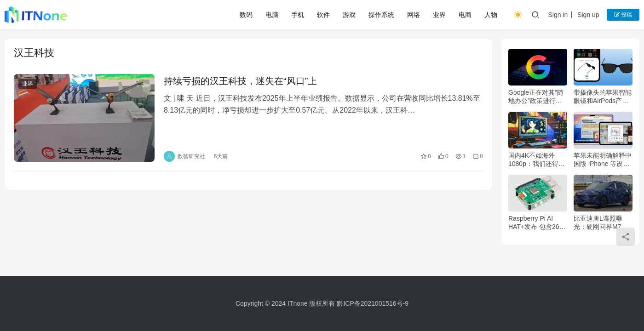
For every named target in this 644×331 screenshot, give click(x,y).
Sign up (588, 15)
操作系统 (381, 15)
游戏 (349, 15)
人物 (491, 15)
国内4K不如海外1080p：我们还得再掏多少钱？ (537, 160)
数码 (246, 15)
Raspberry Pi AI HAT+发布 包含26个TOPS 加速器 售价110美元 (537, 223)
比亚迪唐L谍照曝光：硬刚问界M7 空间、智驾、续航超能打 (603, 223)
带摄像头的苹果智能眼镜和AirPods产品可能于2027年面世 (603, 97)
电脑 (272, 15)
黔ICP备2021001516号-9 (373, 303)
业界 (439, 15)
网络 (414, 15)
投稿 (623, 15)
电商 (465, 15)
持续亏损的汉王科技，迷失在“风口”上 (240, 81)
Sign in (558, 15)
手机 (298, 15)
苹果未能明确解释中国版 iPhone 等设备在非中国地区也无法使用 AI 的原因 (603, 160)
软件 (323, 15)
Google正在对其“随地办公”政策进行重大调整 (536, 97)
